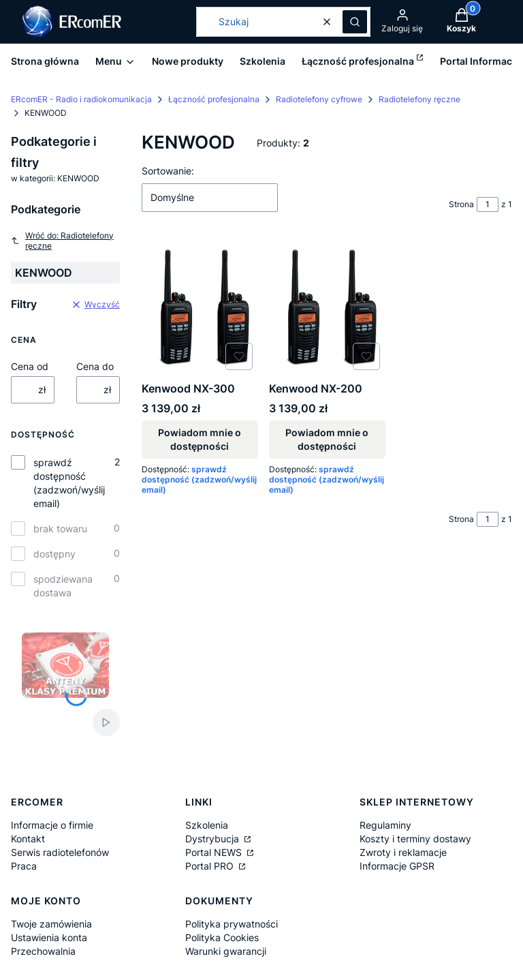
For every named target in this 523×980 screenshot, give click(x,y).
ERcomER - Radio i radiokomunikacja (81, 99)
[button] (355, 22)
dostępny (54, 554)
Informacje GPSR (397, 866)
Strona (461, 204)
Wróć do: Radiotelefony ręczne (62, 241)
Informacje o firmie (52, 825)
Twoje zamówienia (51, 924)
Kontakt (28, 839)
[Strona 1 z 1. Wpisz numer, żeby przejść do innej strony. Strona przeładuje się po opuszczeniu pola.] (488, 204)
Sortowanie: (168, 171)
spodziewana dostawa (63, 586)
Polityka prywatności (232, 924)
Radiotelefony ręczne (419, 99)
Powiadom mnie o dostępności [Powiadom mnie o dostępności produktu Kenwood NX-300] (200, 440)
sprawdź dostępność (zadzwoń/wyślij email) (69, 483)
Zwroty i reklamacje (403, 852)
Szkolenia (207, 825)
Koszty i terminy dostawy (415, 839)
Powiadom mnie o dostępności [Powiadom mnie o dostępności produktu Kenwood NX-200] (327, 440)
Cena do (95, 366)
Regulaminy (385, 825)
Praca (24, 866)
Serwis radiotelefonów (60, 852)
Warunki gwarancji (226, 951)
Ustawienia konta (49, 937)
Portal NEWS (215, 852)
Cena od (30, 366)
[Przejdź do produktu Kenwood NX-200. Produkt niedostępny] (327, 307)
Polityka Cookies (222, 937)
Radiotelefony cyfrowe (319, 99)
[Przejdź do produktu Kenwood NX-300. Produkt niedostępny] (200, 307)
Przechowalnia (43, 951)
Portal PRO (211, 866)
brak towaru (60, 529)
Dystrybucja (213, 839)
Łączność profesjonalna (214, 99)
